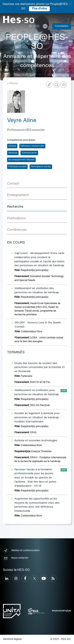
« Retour (13, 83)
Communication (29, 153)
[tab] (37, 184)
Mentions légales (12, 639)
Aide (34, 26)
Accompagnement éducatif (21, 160)
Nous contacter (16, 558)
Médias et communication (21, 551)
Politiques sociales (17, 167)
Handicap (13, 153)
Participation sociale (41, 167)
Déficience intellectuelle (32, 146)
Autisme (12, 146)
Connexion (62, 26)
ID (64, 85)
